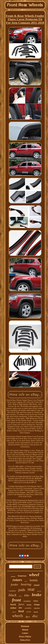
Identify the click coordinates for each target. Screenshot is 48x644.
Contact (25, 633)
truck (13, 604)
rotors (17, 580)
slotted (37, 585)
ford (21, 611)
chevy (14, 612)
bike (27, 595)
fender (15, 585)
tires (20, 596)
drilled (13, 608)
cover (29, 612)
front (16, 600)
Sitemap (25, 630)
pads (22, 590)
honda (34, 580)
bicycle (39, 591)
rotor (26, 581)
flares (21, 604)
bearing (26, 584)
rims (36, 601)
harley (29, 605)
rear (31, 589)
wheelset (37, 608)
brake (37, 595)
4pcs (28, 617)
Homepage (25, 626)
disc (35, 616)
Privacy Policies (25, 636)
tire (20, 608)
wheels (18, 616)
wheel (34, 575)
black (12, 595)
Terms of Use (25, 640)
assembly (28, 608)
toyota (36, 612)
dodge (37, 605)
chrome (13, 576)
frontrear (22, 576)
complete (12, 591)
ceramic (27, 601)
